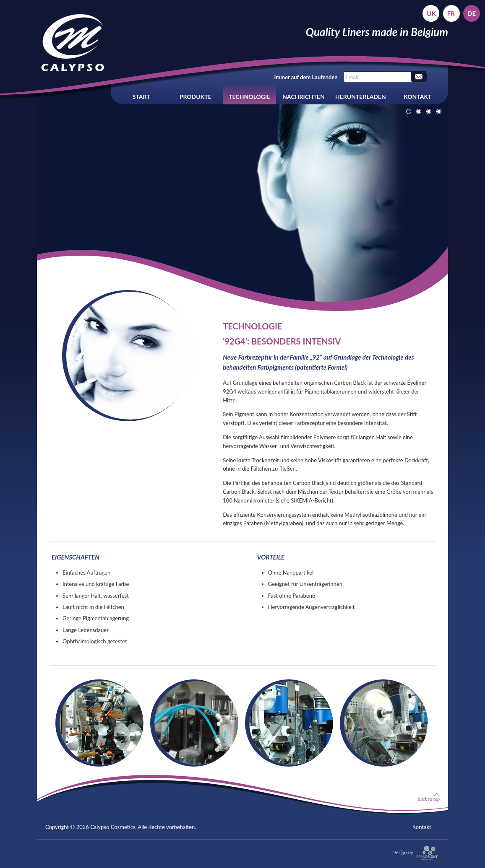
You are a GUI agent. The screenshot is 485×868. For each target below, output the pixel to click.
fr (451, 13)
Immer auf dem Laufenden (306, 77)
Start (141, 97)
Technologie (249, 97)
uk (431, 13)
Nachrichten (304, 97)
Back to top (429, 797)
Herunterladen (361, 97)
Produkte (196, 97)
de (472, 13)
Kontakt (417, 97)
